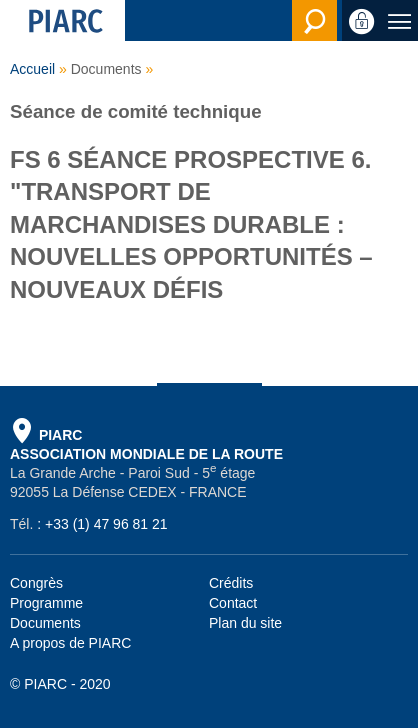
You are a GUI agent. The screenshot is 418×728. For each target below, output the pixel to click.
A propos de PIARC (70, 643)
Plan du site (245, 623)
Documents (45, 623)
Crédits (231, 583)
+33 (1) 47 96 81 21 (106, 524)
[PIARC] (62, 20)
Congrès (36, 583)
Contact (233, 603)
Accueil (32, 69)
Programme (46, 603)
